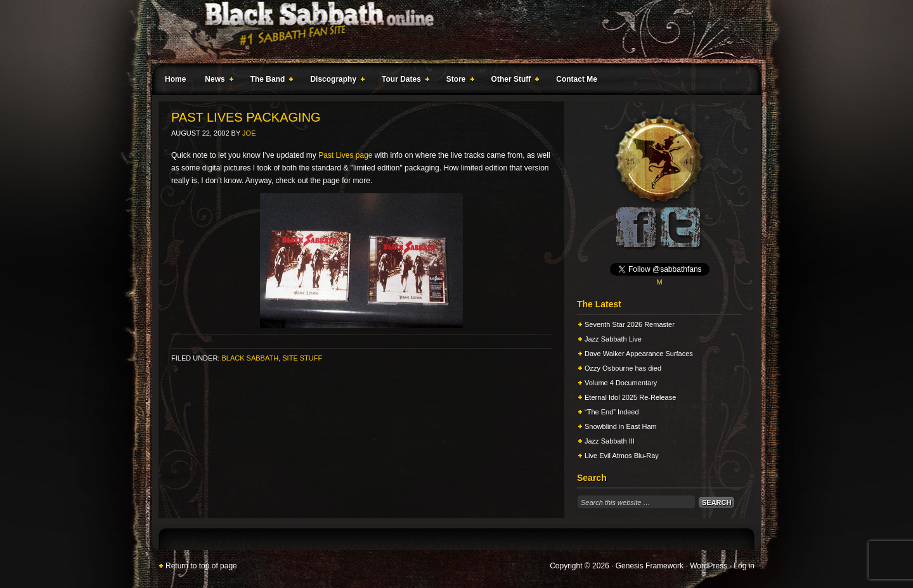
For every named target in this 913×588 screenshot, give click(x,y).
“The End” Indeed (612, 412)
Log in (744, 566)
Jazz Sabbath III (610, 441)
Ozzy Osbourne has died (623, 368)
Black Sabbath (250, 358)
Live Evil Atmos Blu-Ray (622, 456)
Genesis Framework (650, 566)
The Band (269, 81)
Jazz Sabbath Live (613, 339)
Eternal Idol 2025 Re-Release (630, 397)
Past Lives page (345, 155)
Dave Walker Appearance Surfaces (639, 354)
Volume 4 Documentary (621, 383)
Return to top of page (201, 566)
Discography (335, 81)
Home (175, 79)
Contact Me (577, 79)
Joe (249, 133)
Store (458, 81)
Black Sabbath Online (450, 32)
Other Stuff (513, 81)
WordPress (709, 566)
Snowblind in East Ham (621, 426)
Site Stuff (302, 358)
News (216, 81)
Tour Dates (403, 81)
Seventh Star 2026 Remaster (630, 324)
